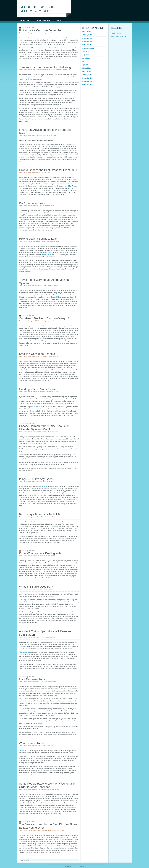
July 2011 (86, 55)
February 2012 (88, 31)
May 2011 (86, 61)
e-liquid (25, 594)
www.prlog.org (116, 33)
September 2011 (88, 48)
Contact (59, 21)
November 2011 (88, 41)
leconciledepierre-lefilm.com (39, 9)
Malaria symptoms (62, 297)
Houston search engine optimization (30, 79)
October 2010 (87, 85)
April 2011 (86, 65)
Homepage (26, 21)
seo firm (44, 487)
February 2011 (88, 71)
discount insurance (61, 224)
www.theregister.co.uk (119, 36)
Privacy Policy (42, 21)
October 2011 (87, 45)
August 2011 (87, 51)
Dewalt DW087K (39, 407)
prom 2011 (68, 186)
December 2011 (88, 38)
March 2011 (87, 68)
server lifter (24, 751)
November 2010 (88, 81)
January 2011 (87, 75)
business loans (46, 255)
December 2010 (88, 78)
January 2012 (87, 35)
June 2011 (86, 58)
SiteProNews (75, 866)
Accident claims (24, 652)
